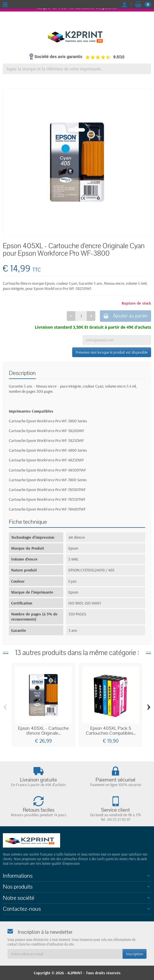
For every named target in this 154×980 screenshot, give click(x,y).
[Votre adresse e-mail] (65, 954)
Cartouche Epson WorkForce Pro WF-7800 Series (48, 480)
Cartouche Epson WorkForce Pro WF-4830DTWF (48, 470)
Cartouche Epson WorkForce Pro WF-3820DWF (47, 431)
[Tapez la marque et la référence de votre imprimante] (77, 69)
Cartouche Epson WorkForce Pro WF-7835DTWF (47, 499)
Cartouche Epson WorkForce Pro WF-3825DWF (47, 440)
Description (22, 373)
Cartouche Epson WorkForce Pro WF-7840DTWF (47, 509)
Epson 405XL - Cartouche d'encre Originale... (43, 731)
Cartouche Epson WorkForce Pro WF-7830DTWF (47, 490)
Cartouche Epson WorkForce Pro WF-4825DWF (47, 460)
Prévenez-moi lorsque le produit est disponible (112, 352)
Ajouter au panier (126, 316)
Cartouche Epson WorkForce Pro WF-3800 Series (48, 421)
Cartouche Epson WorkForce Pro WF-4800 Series (48, 450)
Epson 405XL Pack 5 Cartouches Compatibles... (111, 731)
